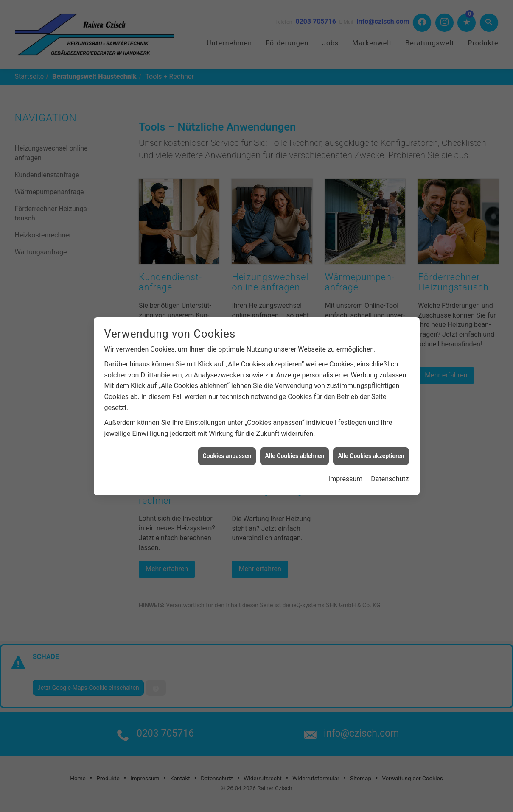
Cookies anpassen (227, 442)
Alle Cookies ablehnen (294, 442)
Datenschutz (390, 465)
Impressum (346, 465)
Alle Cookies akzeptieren (371, 442)
